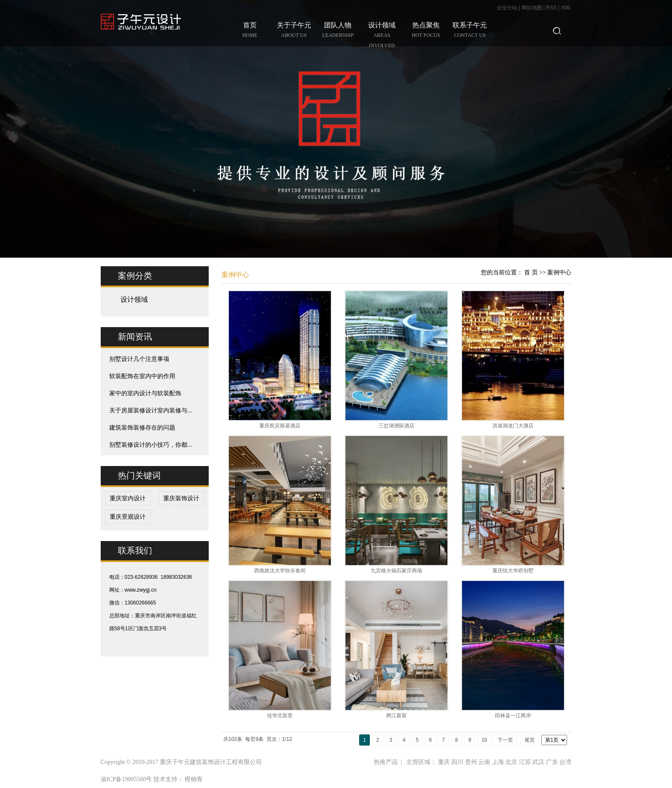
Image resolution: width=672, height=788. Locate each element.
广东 (552, 762)
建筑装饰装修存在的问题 (142, 427)
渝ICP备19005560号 (126, 779)
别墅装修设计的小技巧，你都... (151, 445)
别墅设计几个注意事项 (139, 359)
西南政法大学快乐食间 (280, 571)
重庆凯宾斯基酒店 (280, 426)
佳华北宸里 (280, 716)
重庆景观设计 (128, 517)
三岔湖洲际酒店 (396, 426)
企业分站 (507, 8)
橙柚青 (194, 779)
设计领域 (382, 36)
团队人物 (338, 31)
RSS (551, 8)
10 (484, 740)
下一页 (505, 740)
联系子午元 (470, 31)
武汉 (538, 762)
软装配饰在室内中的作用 (142, 376)
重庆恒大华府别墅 (513, 571)
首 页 (531, 272)
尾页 (530, 740)
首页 (250, 31)
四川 (457, 762)
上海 (498, 762)
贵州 (471, 762)
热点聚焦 (426, 31)
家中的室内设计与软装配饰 (145, 393)
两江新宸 (396, 716)
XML (566, 8)
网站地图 (532, 8)
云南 (484, 762)
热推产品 (386, 762)
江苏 (525, 762)
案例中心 (559, 272)
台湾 (565, 762)
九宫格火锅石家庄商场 (396, 571)
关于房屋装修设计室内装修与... (151, 410)
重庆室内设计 (128, 498)
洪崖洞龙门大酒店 (513, 426)
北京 (511, 762)
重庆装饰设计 (181, 498)
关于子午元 (294, 31)
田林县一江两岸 (513, 716)
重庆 (444, 762)
